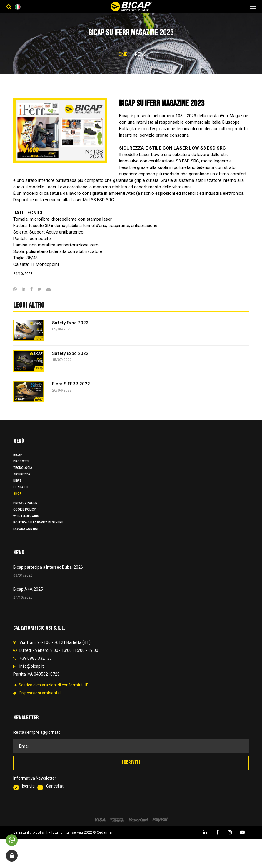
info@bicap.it (32, 673)
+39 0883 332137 (36, 665)
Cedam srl (105, 839)
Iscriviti (25, 794)
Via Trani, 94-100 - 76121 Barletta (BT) (55, 649)
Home (122, 54)
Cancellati (51, 794)
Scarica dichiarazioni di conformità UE (51, 692)
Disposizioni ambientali (37, 700)
